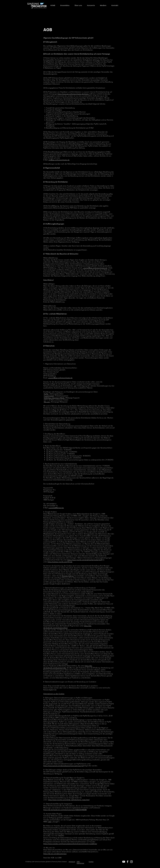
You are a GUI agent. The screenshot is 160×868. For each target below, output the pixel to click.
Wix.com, (47, 402)
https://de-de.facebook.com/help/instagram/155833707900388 (65, 810)
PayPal (46, 394)
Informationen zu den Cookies (54, 694)
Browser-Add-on (68, 576)
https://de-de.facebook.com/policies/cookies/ (67, 627)
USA (50, 822)
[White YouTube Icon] (124, 862)
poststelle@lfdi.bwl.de (56, 508)
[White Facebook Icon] (128, 862)
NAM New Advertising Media (54, 398)
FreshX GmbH (49, 396)
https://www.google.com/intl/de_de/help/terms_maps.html (69, 800)
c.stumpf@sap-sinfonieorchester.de (95, 268)
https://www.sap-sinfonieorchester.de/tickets (73, 94)
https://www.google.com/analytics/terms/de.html (84, 560)
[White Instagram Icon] (131, 862)
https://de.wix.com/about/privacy (55, 854)
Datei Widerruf (48, 280)
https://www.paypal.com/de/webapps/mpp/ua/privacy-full (63, 766)
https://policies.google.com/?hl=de (60, 562)
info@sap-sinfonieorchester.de (59, 160)
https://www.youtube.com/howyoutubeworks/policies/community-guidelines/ (70, 844)
